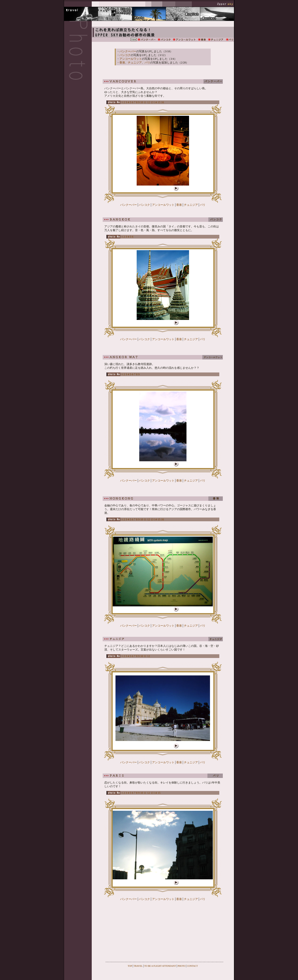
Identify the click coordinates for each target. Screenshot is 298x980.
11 (145, 102)
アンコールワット (131, 59)
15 (159, 102)
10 (142, 102)
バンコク (125, 55)
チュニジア (135, 63)
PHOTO (181, 966)
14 (156, 102)
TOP (130, 966)
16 (163, 102)
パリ (147, 63)
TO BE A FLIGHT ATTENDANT (160, 966)
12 (149, 102)
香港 (122, 63)
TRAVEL (138, 966)
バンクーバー (128, 51)
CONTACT (192, 966)
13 (152, 102)
